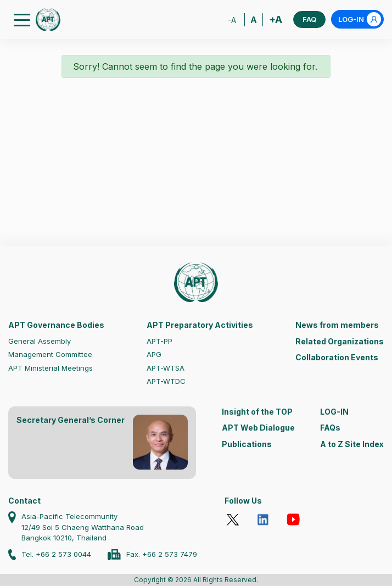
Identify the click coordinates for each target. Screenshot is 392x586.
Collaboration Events (337, 357)
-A (232, 20)
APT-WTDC (166, 381)
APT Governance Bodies (56, 325)
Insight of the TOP (257, 412)
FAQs (330, 428)
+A (276, 19)
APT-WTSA (166, 368)
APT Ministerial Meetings (51, 368)
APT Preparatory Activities (200, 325)
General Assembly (40, 341)
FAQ (309, 19)
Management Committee (50, 354)
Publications (247, 444)
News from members (337, 325)
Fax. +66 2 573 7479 (162, 554)
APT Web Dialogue (258, 428)
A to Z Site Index (352, 444)
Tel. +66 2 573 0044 (56, 554)
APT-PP (159, 341)
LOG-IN (360, 19)
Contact (24, 501)
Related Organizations (340, 341)
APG (154, 354)
